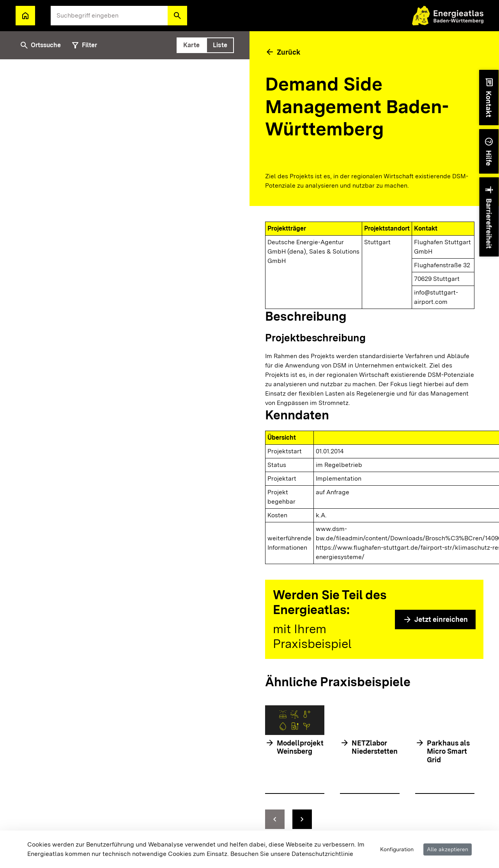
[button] (177, 16)
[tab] (191, 45)
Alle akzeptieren (448, 849)
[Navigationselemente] (370, 819)
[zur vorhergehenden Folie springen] (275, 819)
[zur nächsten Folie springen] (302, 819)
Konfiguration (397, 849)
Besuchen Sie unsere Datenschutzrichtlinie (292, 854)
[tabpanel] (125, 456)
